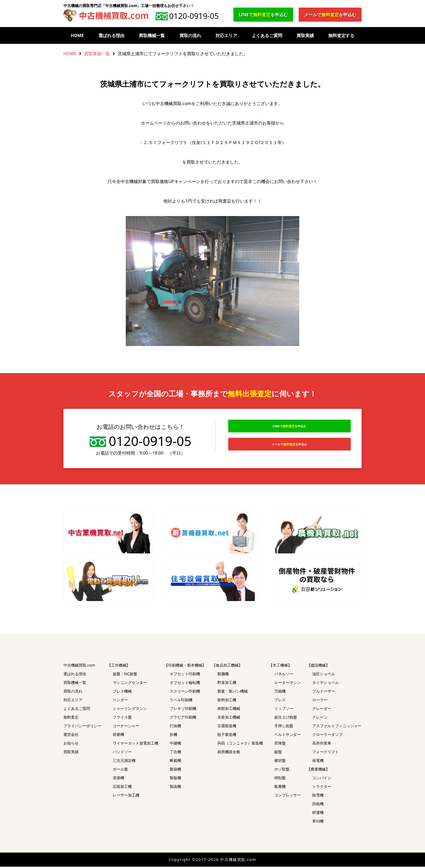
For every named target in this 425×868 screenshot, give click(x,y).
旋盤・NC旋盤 (125, 675)
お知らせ (71, 744)
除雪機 (318, 796)
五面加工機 (122, 788)
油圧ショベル (324, 675)
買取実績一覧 (97, 54)
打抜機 (175, 727)
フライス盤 (122, 718)
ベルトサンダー (288, 736)
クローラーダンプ (327, 736)
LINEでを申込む (263, 15)
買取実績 (305, 35)
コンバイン (322, 779)
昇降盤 (280, 744)
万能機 (280, 692)
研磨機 (118, 736)
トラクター (322, 788)
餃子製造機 (227, 736)
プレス (280, 701)
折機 (173, 736)
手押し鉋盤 (284, 727)
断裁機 (175, 762)
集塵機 (280, 788)
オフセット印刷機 (185, 675)
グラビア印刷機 (183, 718)
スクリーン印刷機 (185, 692)
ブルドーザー (324, 692)
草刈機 (318, 822)
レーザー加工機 (126, 796)
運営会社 (71, 736)
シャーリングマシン (130, 710)
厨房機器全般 (229, 753)
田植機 (318, 805)
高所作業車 (322, 744)
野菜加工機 (227, 684)
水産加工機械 (229, 718)
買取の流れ (190, 35)
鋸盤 (278, 753)
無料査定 (71, 718)
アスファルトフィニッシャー (337, 727)
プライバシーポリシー (82, 727)
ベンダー (120, 701)
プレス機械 (122, 692)
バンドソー (122, 753)
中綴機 (175, 744)
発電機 (318, 762)
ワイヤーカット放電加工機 (136, 744)
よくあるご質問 (267, 35)
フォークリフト (326, 753)
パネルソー (284, 675)
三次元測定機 (124, 762)
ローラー (320, 701)
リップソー (284, 710)
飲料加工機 (227, 701)
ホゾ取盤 (282, 770)
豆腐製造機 (227, 727)
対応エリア (226, 35)
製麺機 (223, 675)
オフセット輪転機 (185, 684)
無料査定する (341, 35)
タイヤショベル (326, 684)
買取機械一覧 (152, 35)
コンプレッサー (288, 796)
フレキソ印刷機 (183, 710)
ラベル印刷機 (181, 701)
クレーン (320, 718)
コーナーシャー (126, 727)
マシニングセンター (130, 684)
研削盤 (280, 779)
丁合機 (175, 753)
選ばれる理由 (111, 35)
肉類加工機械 (229, 710)
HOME (77, 35)
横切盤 (280, 762)
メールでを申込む (330, 15)
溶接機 (118, 779)
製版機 (175, 779)
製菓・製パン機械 (233, 692)
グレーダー (322, 710)
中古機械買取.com (79, 666)
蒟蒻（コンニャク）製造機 (240, 744)
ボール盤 (120, 770)
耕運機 (318, 814)
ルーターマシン (288, 684)
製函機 (175, 788)
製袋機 (175, 770)
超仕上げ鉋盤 (286, 718)
